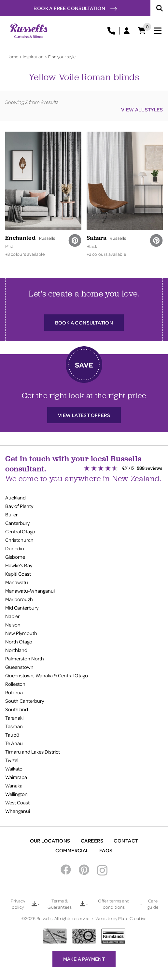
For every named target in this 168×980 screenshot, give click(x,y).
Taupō (12, 735)
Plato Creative (132, 918)
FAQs (106, 850)
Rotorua (14, 692)
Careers (92, 841)
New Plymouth (21, 633)
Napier (12, 616)
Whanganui (18, 811)
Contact (126, 841)
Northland (16, 650)
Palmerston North (25, 658)
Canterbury (17, 523)
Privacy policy (18, 904)
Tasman (14, 726)
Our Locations (50, 841)
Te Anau (14, 743)
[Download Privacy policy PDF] (34, 904)
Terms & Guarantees (60, 904)
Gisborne (15, 557)
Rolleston (15, 684)
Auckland (15, 497)
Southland (17, 709)
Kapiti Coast (18, 574)
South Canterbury (25, 701)
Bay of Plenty (19, 506)
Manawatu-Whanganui (30, 591)
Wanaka (14, 785)
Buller (11, 514)
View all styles (142, 109)
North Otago (19, 641)
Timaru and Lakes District (33, 752)
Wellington (16, 794)
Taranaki (14, 718)
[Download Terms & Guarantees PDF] (82, 904)
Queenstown (19, 667)
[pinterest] (75, 240)
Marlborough (19, 599)
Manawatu (17, 582)
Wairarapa (16, 777)
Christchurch (19, 540)
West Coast (17, 802)
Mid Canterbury (22, 608)
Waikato (14, 769)
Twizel (12, 760)
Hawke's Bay (19, 565)
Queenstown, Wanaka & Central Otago (47, 675)
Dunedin (15, 548)
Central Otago (20, 531)
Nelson (13, 625)
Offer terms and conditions (114, 904)
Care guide (153, 904)
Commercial (72, 850)
